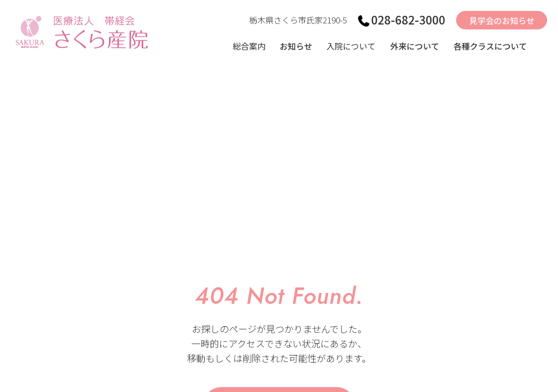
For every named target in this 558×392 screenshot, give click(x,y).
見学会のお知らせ (502, 20)
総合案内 (249, 46)
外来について (415, 46)
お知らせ (296, 46)
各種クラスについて (490, 46)
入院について (351, 46)
